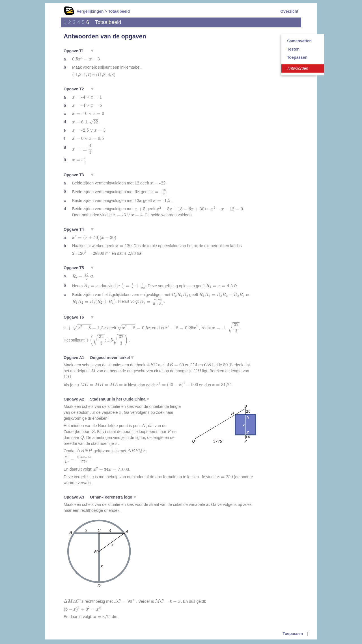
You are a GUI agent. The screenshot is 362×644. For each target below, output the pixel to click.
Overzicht (289, 11)
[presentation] (86, 59)
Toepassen (297, 57)
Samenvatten (299, 41)
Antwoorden (298, 68)
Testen (293, 49)
